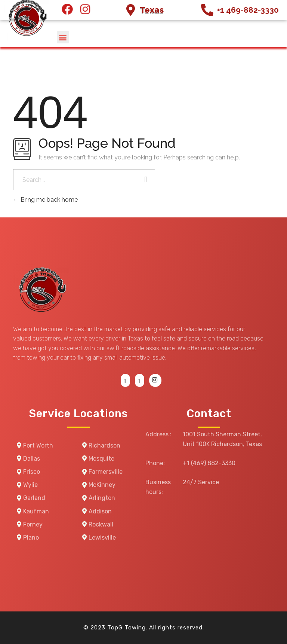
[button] (63, 37)
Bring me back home (45, 200)
